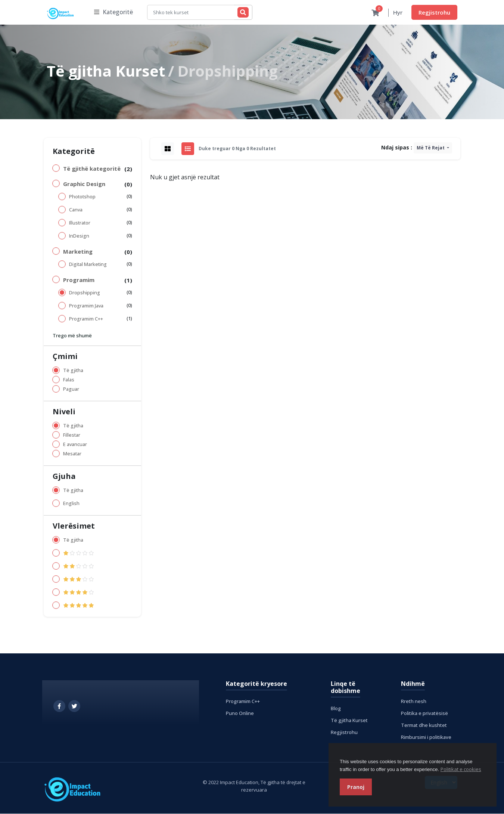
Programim (79, 280)
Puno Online (240, 714)
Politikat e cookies (461, 769)
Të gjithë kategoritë (92, 169)
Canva (76, 210)
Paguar (71, 389)
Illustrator (80, 223)
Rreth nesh (414, 702)
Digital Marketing (88, 265)
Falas (69, 380)
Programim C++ (86, 319)
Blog (336, 709)
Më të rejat (431, 148)
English (71, 504)
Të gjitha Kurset (106, 71)
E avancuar (75, 445)
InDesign (79, 236)
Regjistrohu (434, 12)
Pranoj (356, 787)
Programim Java (86, 306)
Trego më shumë (72, 336)
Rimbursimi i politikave (426, 737)
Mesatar (72, 454)
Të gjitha (73, 371)
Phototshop (82, 197)
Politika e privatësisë (424, 714)
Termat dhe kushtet (424, 725)
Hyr (398, 13)
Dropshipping (85, 293)
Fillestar (72, 435)
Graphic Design (84, 184)
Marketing (78, 252)
